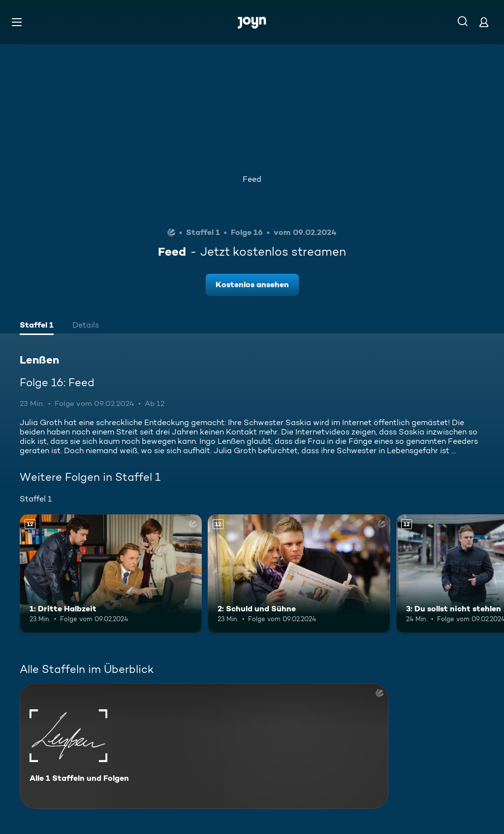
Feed (252, 179)
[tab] (37, 326)
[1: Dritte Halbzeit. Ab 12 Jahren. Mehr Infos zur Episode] (111, 574)
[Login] (484, 22)
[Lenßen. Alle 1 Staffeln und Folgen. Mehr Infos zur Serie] (204, 746)
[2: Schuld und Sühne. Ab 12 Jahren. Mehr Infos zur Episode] (299, 574)
